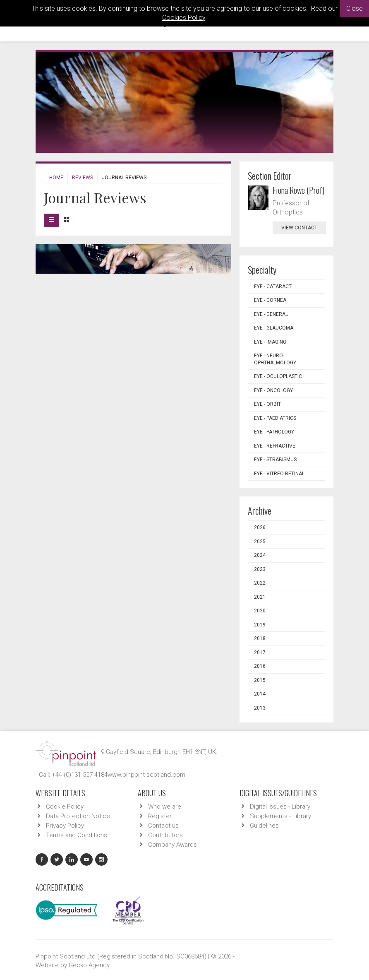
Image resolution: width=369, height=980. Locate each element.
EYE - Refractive (275, 446)
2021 (260, 597)
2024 (260, 555)
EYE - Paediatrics (275, 418)
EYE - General (271, 314)
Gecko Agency (89, 965)
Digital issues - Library (280, 807)
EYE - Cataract (273, 287)
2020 (260, 611)
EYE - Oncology (273, 390)
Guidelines (264, 826)
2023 (260, 569)
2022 (260, 583)
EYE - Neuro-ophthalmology (275, 359)
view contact (299, 228)
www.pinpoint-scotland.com (146, 775)
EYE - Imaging (270, 342)
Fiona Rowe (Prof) (298, 190)
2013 (260, 708)
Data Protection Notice (78, 816)
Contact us (163, 826)
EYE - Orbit (267, 404)
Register (160, 816)
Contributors (165, 835)
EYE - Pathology (274, 432)
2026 (260, 527)
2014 (260, 694)
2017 (260, 653)
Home (56, 178)
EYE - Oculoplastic (278, 376)
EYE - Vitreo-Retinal (279, 474)
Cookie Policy (65, 807)
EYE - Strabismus (275, 460)
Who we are (165, 807)
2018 (260, 638)
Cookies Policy (184, 18)
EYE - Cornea (270, 300)
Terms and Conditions (77, 835)
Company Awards (173, 845)
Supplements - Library (280, 816)
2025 (260, 542)
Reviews (83, 178)
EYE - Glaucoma (274, 328)
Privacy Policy (65, 826)
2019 (260, 625)
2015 (260, 680)
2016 (260, 666)
